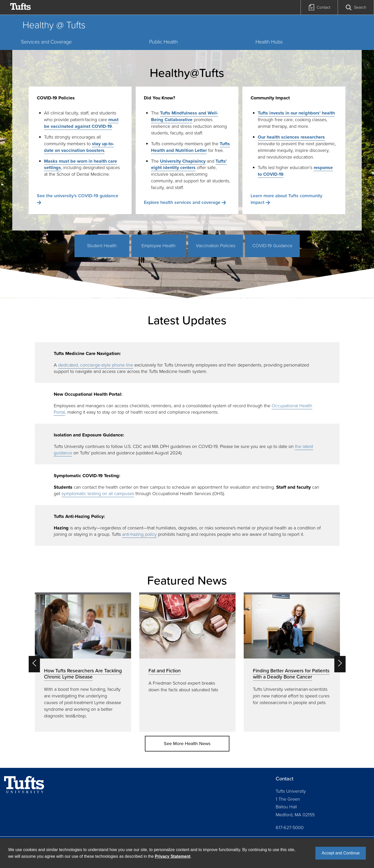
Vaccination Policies (216, 246)
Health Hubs (269, 42)
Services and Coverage (46, 42)
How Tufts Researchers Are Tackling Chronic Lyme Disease (83, 674)
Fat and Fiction (165, 671)
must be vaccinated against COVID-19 (81, 123)
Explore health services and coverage (182, 202)
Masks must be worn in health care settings (81, 164)
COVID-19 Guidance (272, 246)
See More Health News (187, 744)
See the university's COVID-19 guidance (78, 196)
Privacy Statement (173, 856)
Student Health (102, 246)
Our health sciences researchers (291, 137)
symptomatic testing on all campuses (98, 494)
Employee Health (159, 246)
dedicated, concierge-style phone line (96, 365)
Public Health (164, 42)
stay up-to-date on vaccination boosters (79, 147)
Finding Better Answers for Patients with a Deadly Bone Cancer (291, 674)
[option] (83, 662)
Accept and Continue (341, 853)
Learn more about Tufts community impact (286, 199)
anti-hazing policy (139, 534)
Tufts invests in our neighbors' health (296, 113)
